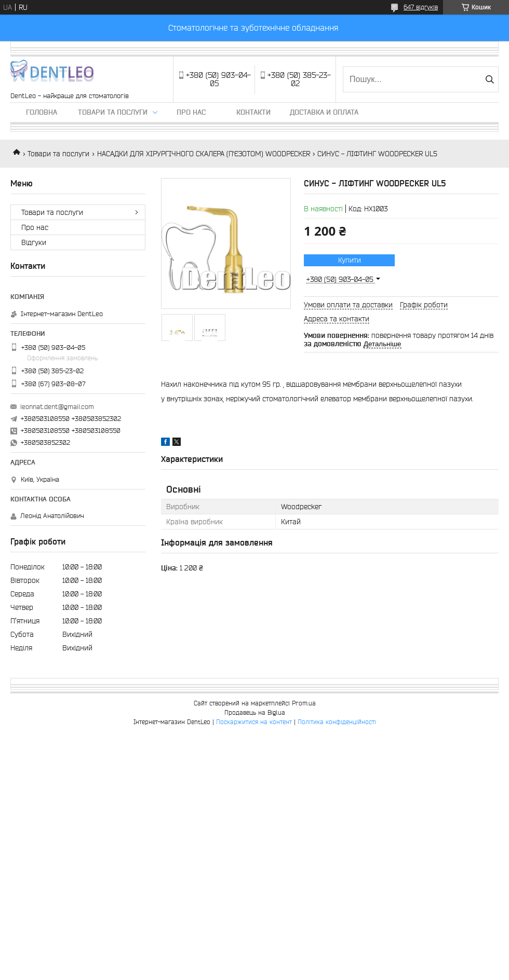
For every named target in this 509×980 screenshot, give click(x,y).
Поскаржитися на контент (254, 722)
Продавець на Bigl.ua (255, 712)
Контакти (253, 112)
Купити (350, 260)
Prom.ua (304, 703)
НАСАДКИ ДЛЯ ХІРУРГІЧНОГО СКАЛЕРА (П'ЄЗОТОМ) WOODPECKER (204, 154)
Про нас (191, 112)
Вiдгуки (34, 242)
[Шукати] (490, 79)
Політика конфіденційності (337, 722)
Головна (42, 112)
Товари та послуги (113, 112)
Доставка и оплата (324, 112)
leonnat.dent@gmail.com (57, 407)
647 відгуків (421, 7)
